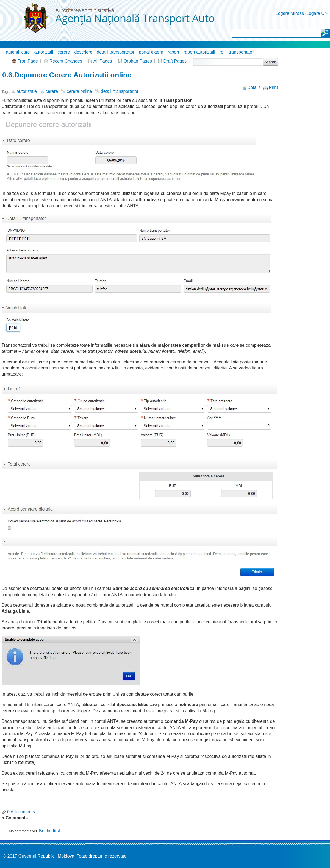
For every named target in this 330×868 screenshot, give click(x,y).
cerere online (80, 91)
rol (222, 52)
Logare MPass (290, 13)
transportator (241, 52)
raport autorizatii (199, 52)
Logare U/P (317, 13)
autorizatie (27, 91)
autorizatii (44, 52)
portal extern (151, 52)
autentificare (18, 52)
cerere (64, 52)
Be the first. (50, 831)
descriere (84, 52)
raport (173, 52)
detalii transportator (116, 52)
